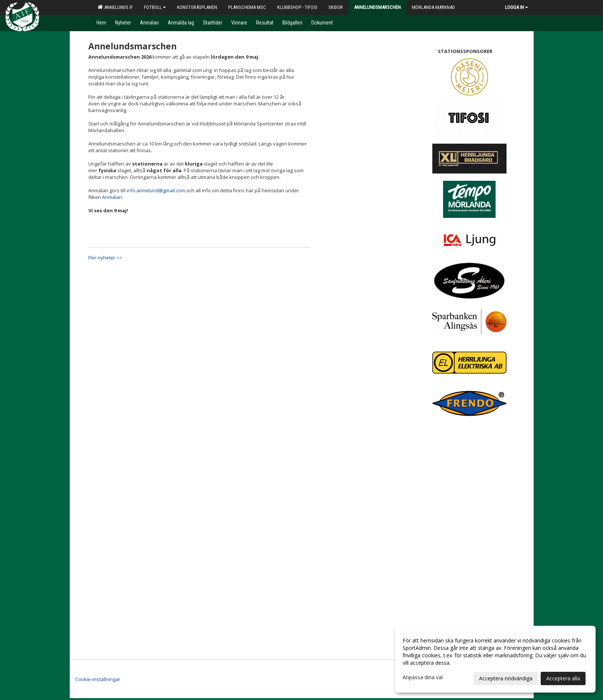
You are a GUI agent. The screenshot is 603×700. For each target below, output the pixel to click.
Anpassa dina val (423, 677)
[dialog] (495, 659)
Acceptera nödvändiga (506, 678)
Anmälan (112, 197)
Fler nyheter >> (105, 258)
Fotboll (155, 7)
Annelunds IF (115, 7)
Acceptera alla (563, 678)
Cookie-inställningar (98, 679)
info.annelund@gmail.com (156, 190)
